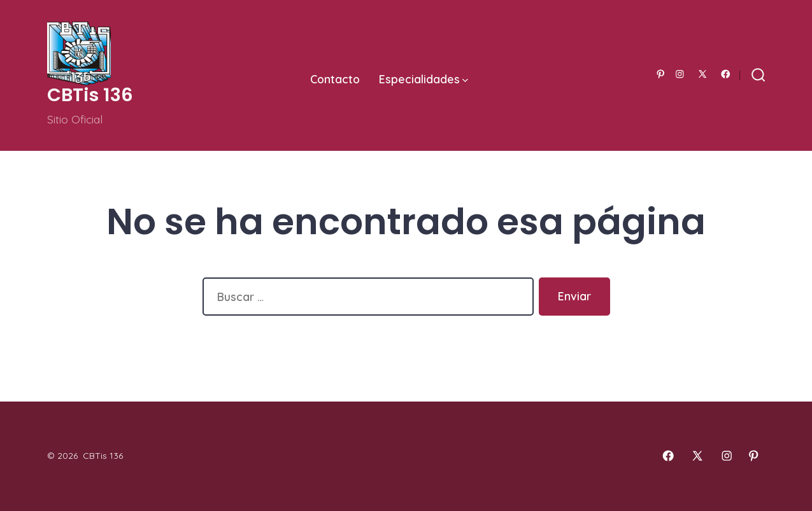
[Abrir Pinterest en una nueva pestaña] (661, 74)
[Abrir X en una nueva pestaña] (702, 74)
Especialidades (424, 79)
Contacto (335, 79)
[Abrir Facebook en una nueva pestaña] (726, 74)
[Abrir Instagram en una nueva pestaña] (680, 74)
